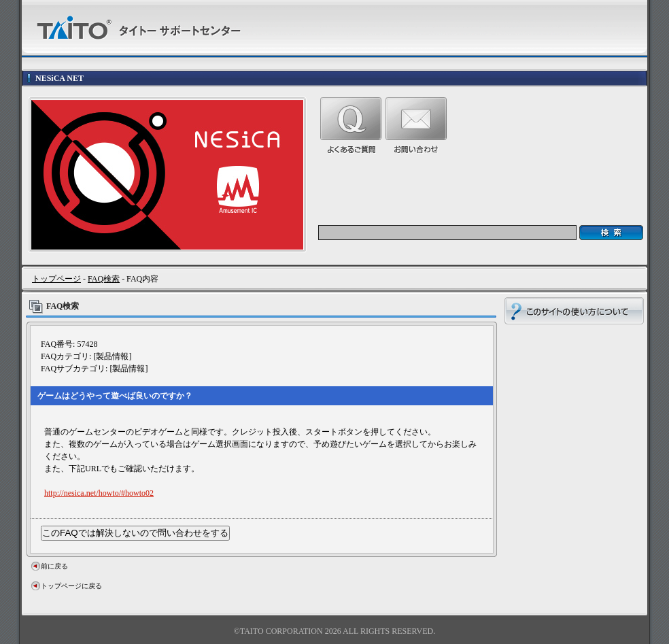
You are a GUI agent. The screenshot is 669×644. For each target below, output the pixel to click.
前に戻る (54, 566)
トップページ (56, 279)
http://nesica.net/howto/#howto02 (99, 493)
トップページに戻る (71, 586)
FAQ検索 (104, 279)
